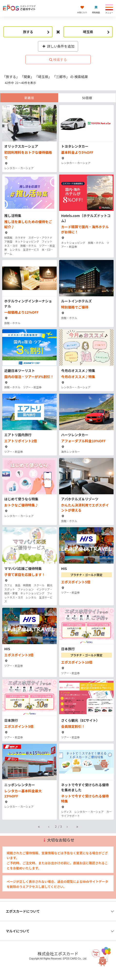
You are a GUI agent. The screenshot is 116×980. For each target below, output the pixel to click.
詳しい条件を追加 (58, 46)
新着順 (29, 98)
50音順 (87, 98)
